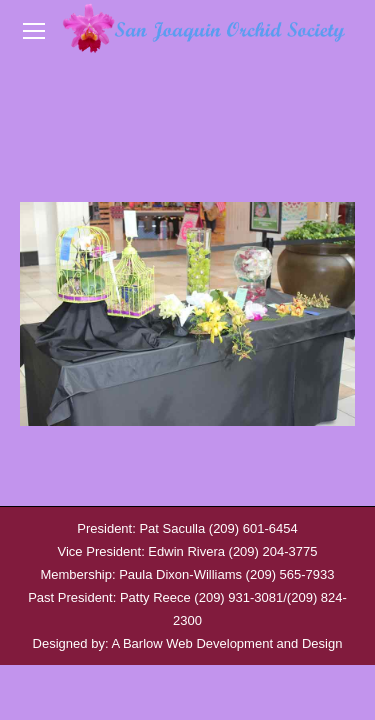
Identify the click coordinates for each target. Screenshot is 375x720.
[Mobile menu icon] (34, 31)
